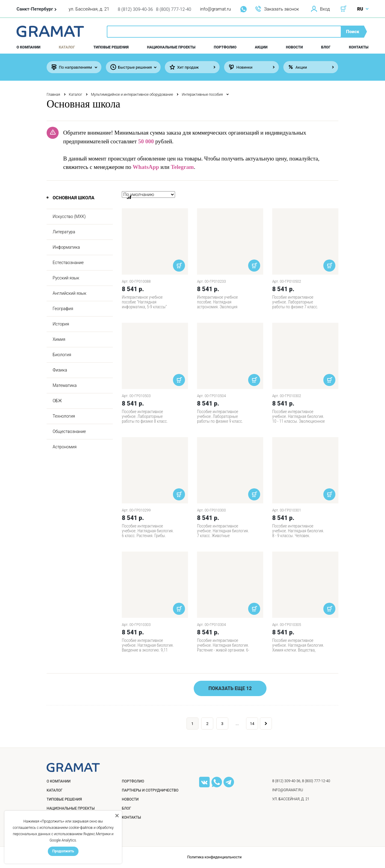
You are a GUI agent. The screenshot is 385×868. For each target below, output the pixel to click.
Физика (60, 370)
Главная (53, 95)
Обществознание (69, 431)
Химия (59, 339)
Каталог (67, 47)
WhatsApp (146, 167)
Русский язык (66, 278)
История (61, 324)
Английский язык (69, 293)
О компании (28, 47)
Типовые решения (111, 47)
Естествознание (68, 263)
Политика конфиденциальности (214, 857)
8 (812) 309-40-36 (135, 9)
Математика (65, 385)
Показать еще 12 (230, 688)
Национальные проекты (171, 47)
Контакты (359, 47)
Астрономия (65, 447)
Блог (326, 47)
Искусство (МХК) (69, 216)
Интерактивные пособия (202, 95)
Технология (64, 416)
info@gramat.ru (216, 9)
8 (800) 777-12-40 (174, 9)
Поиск (353, 32)
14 (252, 724)
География (63, 309)
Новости (294, 47)
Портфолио (225, 47)
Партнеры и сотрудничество (150, 790)
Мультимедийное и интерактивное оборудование (132, 95)
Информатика (66, 247)
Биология (62, 355)
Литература (64, 232)
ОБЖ (57, 401)
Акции (261, 47)
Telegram (182, 167)
